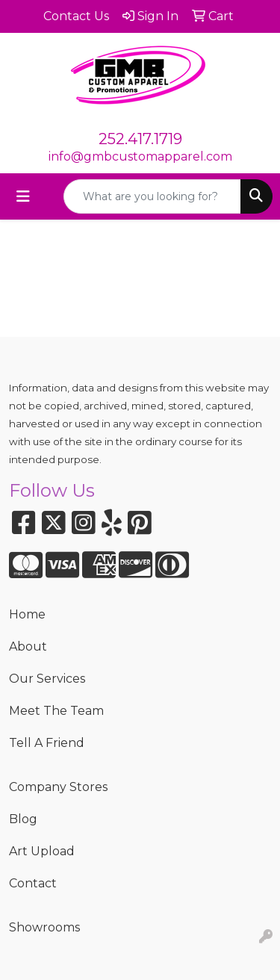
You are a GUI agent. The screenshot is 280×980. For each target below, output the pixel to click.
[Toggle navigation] (23, 196)
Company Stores (58, 787)
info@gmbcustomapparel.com (140, 156)
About (28, 646)
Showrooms (44, 927)
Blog (23, 819)
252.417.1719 (140, 139)
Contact (33, 883)
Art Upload (42, 851)
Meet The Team (56, 711)
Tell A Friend (47, 743)
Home (27, 614)
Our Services (47, 679)
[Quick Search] (152, 196)
